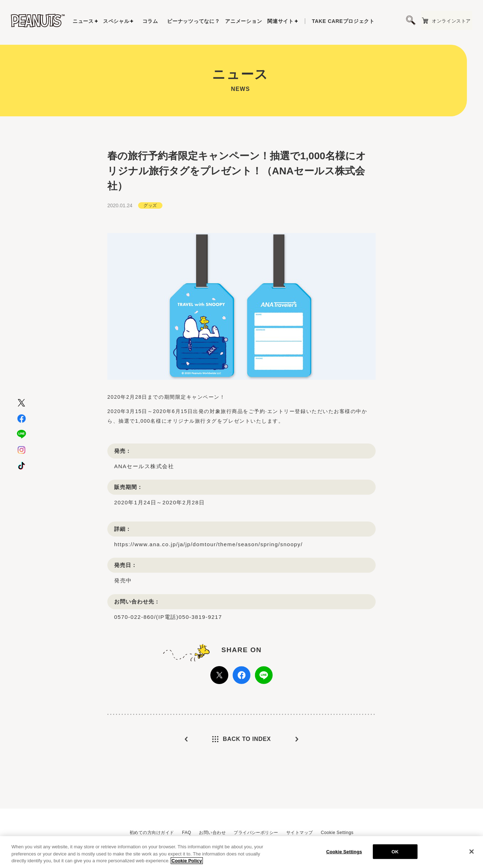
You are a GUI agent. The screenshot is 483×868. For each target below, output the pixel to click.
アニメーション (243, 21)
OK (395, 853)
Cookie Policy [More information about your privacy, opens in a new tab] (187, 862)
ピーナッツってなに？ (193, 21)
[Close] (472, 853)
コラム (150, 21)
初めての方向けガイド (152, 833)
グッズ (150, 204)
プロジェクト (343, 21)
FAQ (187, 833)
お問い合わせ (212, 833)
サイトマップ (300, 833)
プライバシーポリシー (256, 833)
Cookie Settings (337, 833)
